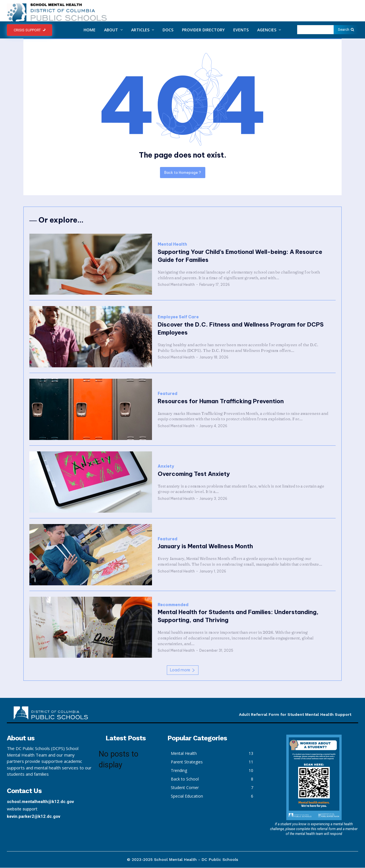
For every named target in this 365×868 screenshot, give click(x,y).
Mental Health (172, 245)
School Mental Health (176, 285)
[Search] (346, 30)
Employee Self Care (178, 317)
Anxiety (166, 467)
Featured (168, 394)
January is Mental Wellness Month (205, 547)
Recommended (173, 605)
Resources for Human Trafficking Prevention (221, 401)
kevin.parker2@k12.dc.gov (34, 817)
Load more (183, 670)
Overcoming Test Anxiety (194, 474)
